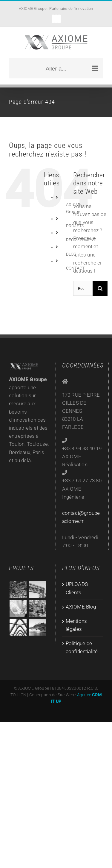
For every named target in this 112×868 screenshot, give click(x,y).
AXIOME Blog (81, 607)
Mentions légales (76, 625)
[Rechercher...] (83, 288)
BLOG (71, 254)
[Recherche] (100, 288)
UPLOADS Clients (77, 588)
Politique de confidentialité (82, 647)
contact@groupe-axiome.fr (82, 517)
